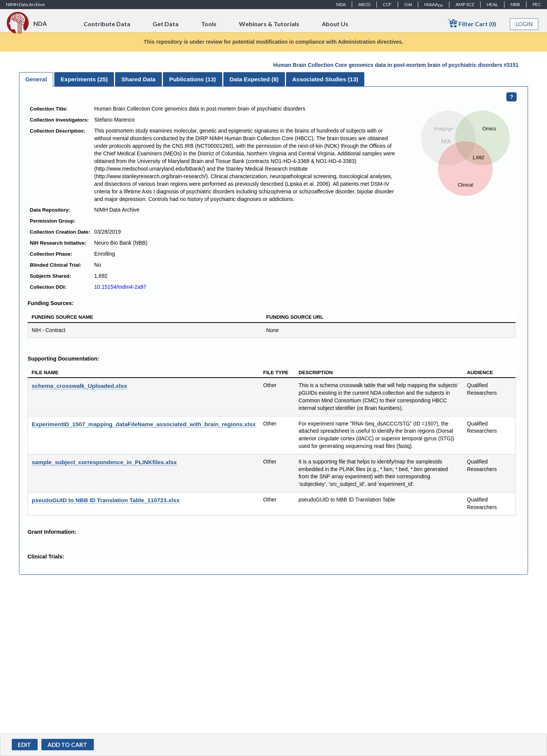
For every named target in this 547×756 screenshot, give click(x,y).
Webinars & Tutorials (269, 24)
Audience (480, 372)
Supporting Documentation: (63, 359)
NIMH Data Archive (25, 4)
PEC (537, 4)
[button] (68, 745)
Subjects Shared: (51, 276)
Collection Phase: (51, 254)
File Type (276, 372)
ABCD (364, 4)
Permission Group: (53, 221)
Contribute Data (107, 24)
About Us (335, 24)
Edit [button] (25, 745)
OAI (408, 4)
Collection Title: (49, 109)
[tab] (36, 79)
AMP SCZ (465, 4)
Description (316, 372)
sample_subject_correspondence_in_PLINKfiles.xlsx (104, 462)
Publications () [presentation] (192, 79)
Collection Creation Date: (60, 232)
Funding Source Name (62, 317)
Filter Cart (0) (472, 23)
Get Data (166, 24)
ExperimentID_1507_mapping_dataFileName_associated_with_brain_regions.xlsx (144, 424)
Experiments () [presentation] (84, 79)
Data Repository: (50, 210)
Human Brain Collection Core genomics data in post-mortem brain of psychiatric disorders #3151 (396, 65)
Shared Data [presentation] (139, 79)
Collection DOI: (48, 287)
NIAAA (434, 5)
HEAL (492, 4)
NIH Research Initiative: (58, 243)
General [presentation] (36, 79)
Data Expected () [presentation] (254, 79)
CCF (387, 4)
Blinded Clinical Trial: (56, 265)
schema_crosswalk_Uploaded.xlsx (80, 386)
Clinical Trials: (46, 557)
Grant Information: (52, 532)
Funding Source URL (295, 317)
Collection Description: (58, 131)
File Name (45, 372)
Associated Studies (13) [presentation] (325, 79)
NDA (341, 4)
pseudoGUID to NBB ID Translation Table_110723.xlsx (106, 500)
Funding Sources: (51, 303)
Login (524, 24)
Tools (209, 24)
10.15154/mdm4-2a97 (120, 287)
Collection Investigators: (59, 120)
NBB (515, 4)
